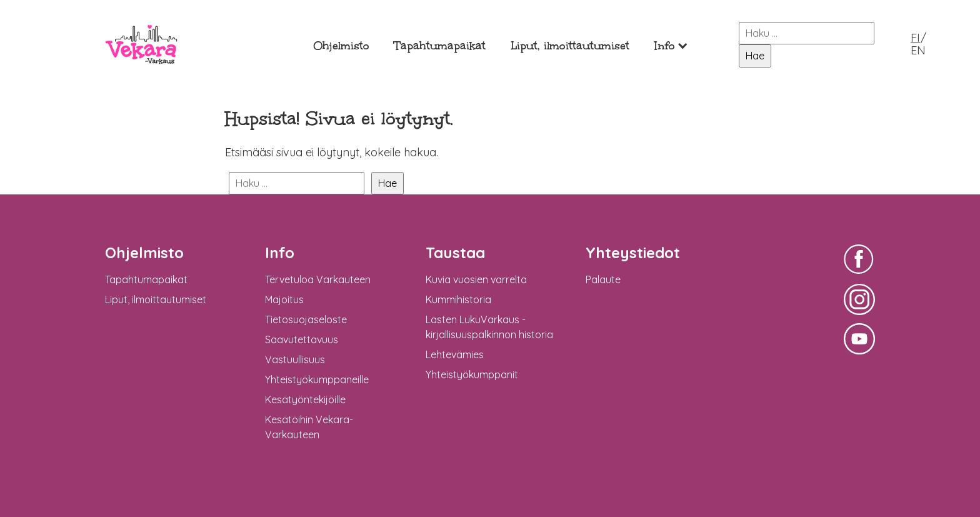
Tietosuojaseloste (306, 319)
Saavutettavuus (302, 339)
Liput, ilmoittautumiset (570, 46)
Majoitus (284, 299)
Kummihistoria (458, 299)
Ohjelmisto (341, 46)
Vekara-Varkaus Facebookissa (859, 275)
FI (915, 38)
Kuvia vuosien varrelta (476, 279)
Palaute (603, 279)
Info (665, 46)
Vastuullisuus (295, 359)
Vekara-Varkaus (141, 73)
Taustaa (455, 253)
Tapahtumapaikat (440, 46)
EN (918, 50)
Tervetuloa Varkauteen (318, 279)
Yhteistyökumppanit (472, 374)
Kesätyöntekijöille (305, 399)
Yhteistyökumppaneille (317, 379)
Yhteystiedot (633, 253)
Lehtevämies (455, 354)
